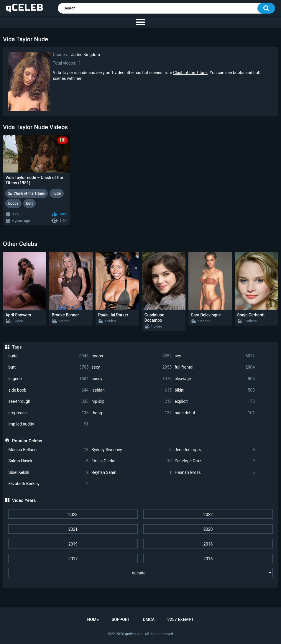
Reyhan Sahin (132, 473)
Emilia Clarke (132, 461)
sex (215, 356)
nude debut (215, 413)
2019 (73, 544)
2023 (73, 515)
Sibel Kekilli (48, 473)
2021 (73, 529)
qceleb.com (134, 634)
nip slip (132, 401)
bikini (215, 390)
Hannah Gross (215, 473)
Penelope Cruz (215, 461)
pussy (132, 379)
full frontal (215, 367)
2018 (208, 544)
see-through (48, 401)
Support (121, 620)
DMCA (149, 620)
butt (48, 367)
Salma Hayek (48, 461)
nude (48, 356)
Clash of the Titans (190, 73)
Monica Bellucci (48, 450)
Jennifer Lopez (215, 450)
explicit (215, 401)
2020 (208, 529)
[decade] (141, 573)
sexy (132, 367)
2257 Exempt (181, 620)
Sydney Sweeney (132, 450)
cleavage (215, 379)
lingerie (48, 379)
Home (93, 620)
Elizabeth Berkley (48, 484)
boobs (132, 356)
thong (132, 413)
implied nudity (48, 424)
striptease (48, 413)
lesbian (132, 390)
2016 (208, 559)
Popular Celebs (27, 441)
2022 (208, 515)
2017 (73, 559)
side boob (48, 390)
